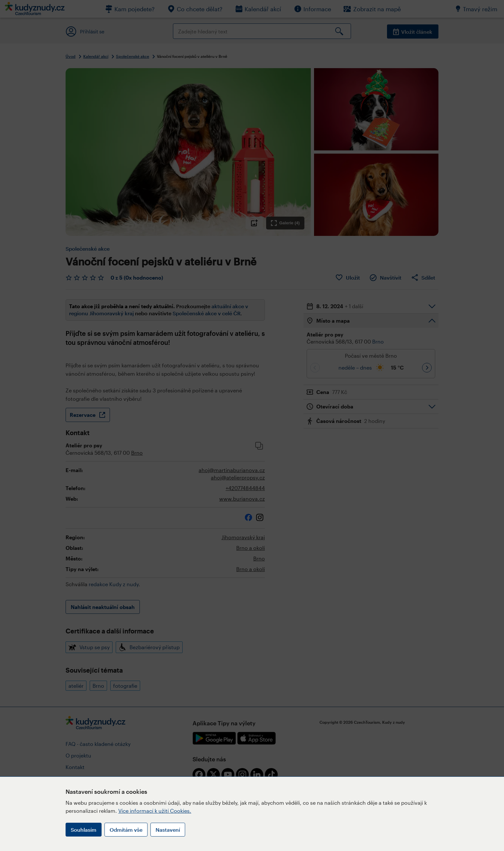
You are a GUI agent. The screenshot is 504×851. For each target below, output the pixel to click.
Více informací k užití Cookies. (155, 811)
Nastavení (168, 830)
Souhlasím (84, 830)
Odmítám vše (126, 830)
